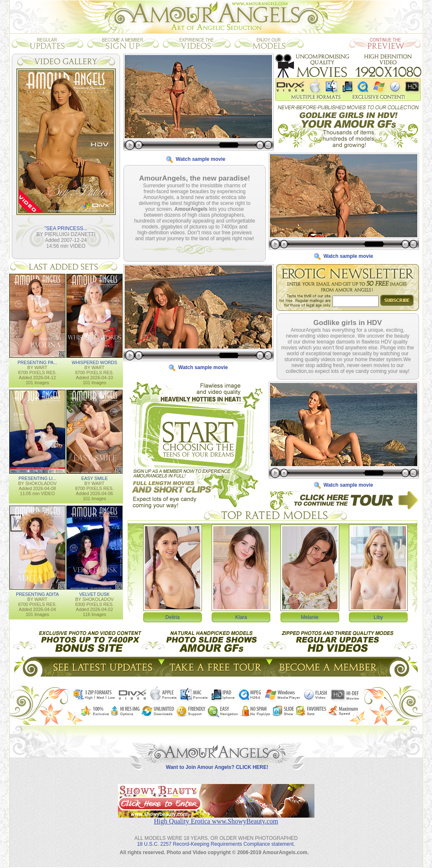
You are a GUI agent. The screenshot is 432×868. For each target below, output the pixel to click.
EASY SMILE (94, 478)
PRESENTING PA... (38, 362)
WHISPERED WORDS (94, 362)
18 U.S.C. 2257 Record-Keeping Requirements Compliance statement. (216, 837)
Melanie (310, 617)
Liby (378, 617)
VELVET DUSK (94, 594)
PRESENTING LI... (37, 478)
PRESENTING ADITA (37, 594)
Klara (241, 617)
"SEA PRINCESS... (66, 228)
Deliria (173, 617)
